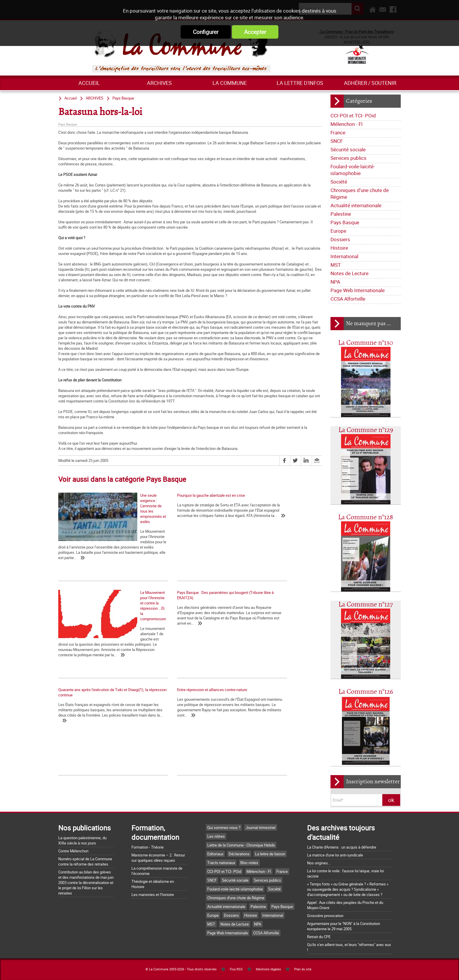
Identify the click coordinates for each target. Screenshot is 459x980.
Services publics (348, 158)
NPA (335, 282)
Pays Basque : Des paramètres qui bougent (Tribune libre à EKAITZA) (94, 609)
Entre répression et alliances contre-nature (269, 606)
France (338, 132)
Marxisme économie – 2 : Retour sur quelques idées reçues (158, 858)
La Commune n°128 (366, 517)
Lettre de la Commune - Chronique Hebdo (241, 845)
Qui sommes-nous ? (224, 827)
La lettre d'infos (300, 83)
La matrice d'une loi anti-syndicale (335, 855)
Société (339, 182)
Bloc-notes (249, 863)
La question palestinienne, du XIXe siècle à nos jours (82, 840)
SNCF (337, 141)
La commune (230, 83)
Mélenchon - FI (347, 124)
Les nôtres (216, 836)
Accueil (89, 83)
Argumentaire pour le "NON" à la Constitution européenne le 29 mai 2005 (344, 926)
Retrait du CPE (319, 937)
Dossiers (340, 239)
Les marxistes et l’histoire (153, 895)
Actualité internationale (356, 205)
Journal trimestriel (261, 827)
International (344, 256)
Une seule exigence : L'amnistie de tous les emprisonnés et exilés (93, 546)
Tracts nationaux (221, 863)
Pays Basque (345, 222)
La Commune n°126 (366, 692)
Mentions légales (268, 969)
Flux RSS (236, 969)
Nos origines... (319, 863)
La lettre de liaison (270, 854)
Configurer (206, 32)
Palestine (341, 214)
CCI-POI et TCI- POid (353, 115)
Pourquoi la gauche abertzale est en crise (180, 495)
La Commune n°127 (366, 605)
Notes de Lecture (350, 273)
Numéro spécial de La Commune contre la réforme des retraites (85, 861)
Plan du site (303, 969)
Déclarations (239, 854)
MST (336, 265)
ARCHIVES (159, 83)
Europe (338, 231)
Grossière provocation (325, 916)
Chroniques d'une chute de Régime (360, 193)
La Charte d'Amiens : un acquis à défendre (342, 847)
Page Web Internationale (358, 290)
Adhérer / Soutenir (370, 83)
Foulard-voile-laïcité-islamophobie (353, 170)
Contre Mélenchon (73, 851)
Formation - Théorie (148, 847)
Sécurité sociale (348, 149)
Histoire (339, 248)
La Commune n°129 (366, 430)
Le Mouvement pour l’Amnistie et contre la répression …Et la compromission (268, 546)
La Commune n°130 (366, 343)
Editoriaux (215, 854)
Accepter (255, 32)
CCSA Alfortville (348, 299)
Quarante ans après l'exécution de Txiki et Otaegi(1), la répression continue (180, 609)
